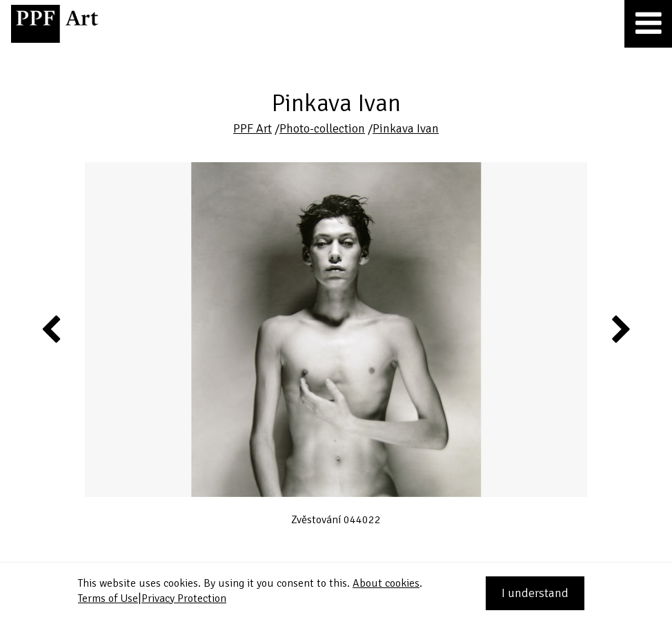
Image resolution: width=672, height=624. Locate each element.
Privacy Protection (184, 598)
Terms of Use (108, 598)
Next (620, 329)
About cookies (386, 583)
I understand (535, 593)
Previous (52, 329)
